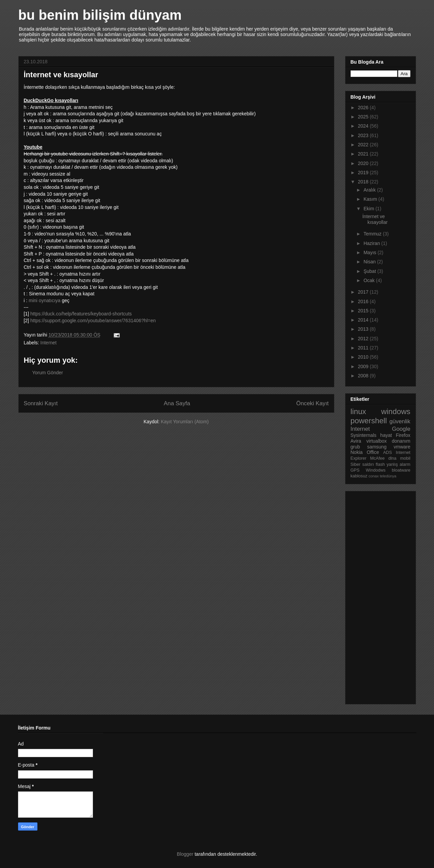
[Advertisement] (378, 596)
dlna (392, 458)
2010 (364, 357)
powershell (369, 421)
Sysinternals (364, 435)
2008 (364, 376)
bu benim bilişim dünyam (100, 15)
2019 (364, 173)
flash (380, 464)
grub (355, 447)
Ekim (369, 209)
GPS (355, 470)
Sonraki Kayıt (41, 403)
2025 (364, 117)
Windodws (375, 470)
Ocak (370, 280)
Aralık (370, 190)
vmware (402, 447)
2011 (364, 348)
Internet (49, 343)
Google (401, 429)
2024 (364, 126)
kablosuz (359, 476)
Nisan (370, 262)
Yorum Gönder (48, 373)
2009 (364, 366)
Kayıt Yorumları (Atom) (185, 422)
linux (358, 412)
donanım (401, 441)
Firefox (403, 435)
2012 (364, 339)
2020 (364, 163)
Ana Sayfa (177, 403)
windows (396, 412)
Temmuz (373, 234)
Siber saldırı (362, 464)
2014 (364, 320)
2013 (364, 329)
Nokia (357, 452)
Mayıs (371, 252)
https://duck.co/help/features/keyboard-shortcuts (81, 314)
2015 (364, 311)
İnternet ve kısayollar (375, 219)
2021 (364, 154)
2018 (364, 182)
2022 (364, 145)
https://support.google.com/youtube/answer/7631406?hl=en (93, 321)
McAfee (377, 458)
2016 (364, 301)
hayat (386, 435)
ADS (387, 453)
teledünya (388, 476)
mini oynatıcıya (44, 300)
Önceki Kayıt (312, 403)
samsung (377, 447)
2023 (364, 135)
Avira (356, 441)
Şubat (370, 271)
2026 (364, 108)
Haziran (372, 243)
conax (374, 476)
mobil (405, 458)
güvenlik (400, 421)
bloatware (401, 470)
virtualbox (376, 441)
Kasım (371, 199)
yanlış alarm (399, 464)
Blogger (185, 854)
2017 (364, 292)
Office (373, 452)
